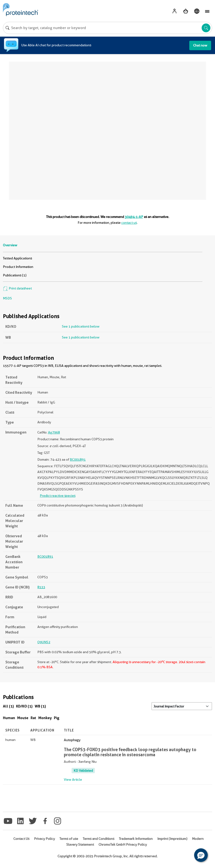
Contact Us (21, 839)
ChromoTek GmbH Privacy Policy (123, 844)
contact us (129, 223)
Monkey (45, 718)
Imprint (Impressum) (172, 839)
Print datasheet (17, 288)
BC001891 (78, 459)
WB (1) (40, 706)
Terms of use (69, 839)
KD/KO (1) (24, 706)
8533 (41, 587)
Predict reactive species (58, 496)
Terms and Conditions (99, 839)
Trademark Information (136, 839)
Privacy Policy (44, 839)
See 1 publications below (81, 326)
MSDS (7, 298)
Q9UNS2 (44, 642)
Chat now (200, 45)
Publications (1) (15, 275)
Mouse (23, 718)
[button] (201, 855)
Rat (33, 718)
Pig (57, 718)
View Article (73, 780)
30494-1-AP (134, 217)
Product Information (18, 267)
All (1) (8, 706)
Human (9, 718)
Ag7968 (54, 432)
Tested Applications (17, 258)
